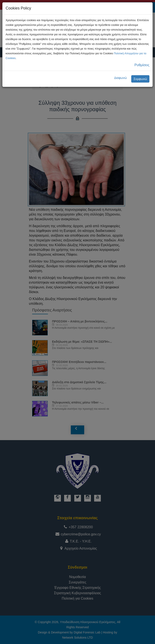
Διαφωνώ (121, 78)
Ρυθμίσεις (142, 65)
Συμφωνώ (140, 79)
